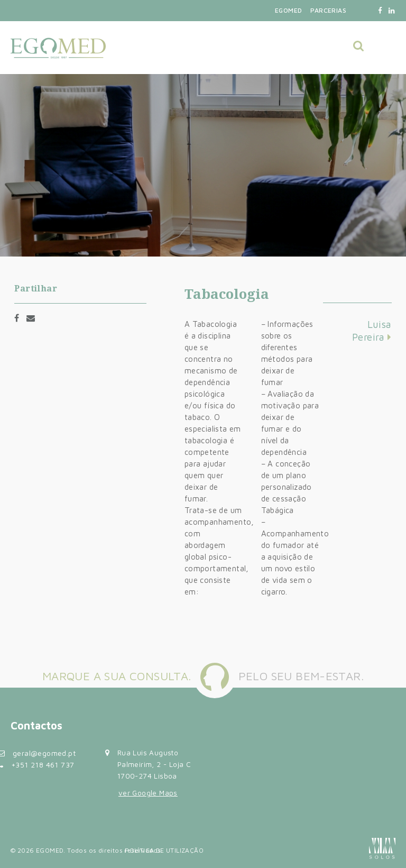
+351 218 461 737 (43, 765)
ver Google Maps (148, 793)
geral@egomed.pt (44, 753)
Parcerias (328, 10)
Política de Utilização (164, 850)
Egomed (288, 10)
